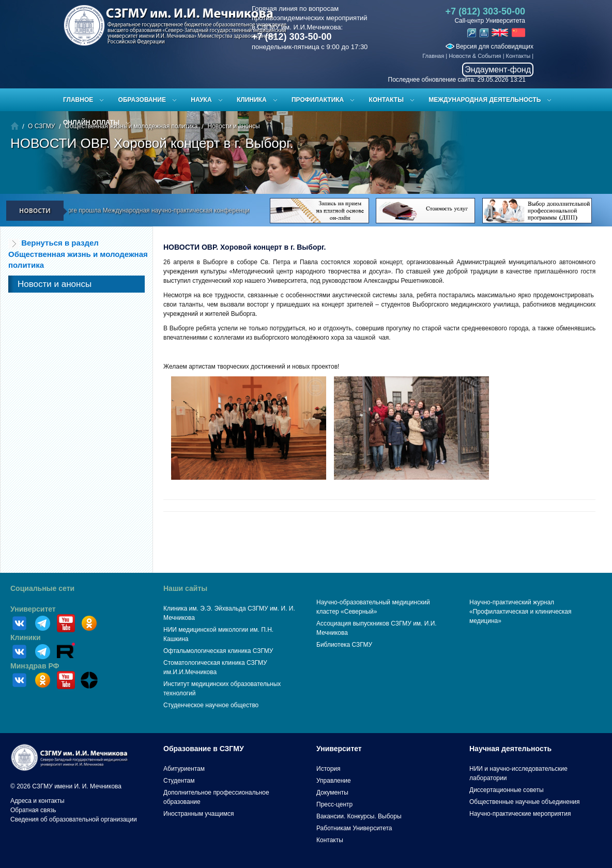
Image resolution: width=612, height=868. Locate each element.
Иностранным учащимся (198, 814)
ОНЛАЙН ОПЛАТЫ (91, 123)
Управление (334, 781)
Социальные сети (42, 588)
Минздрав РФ (35, 666)
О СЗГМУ (41, 126)
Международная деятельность (485, 100)
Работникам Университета (354, 828)
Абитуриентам (184, 769)
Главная (433, 56)
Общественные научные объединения (525, 802)
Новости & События (475, 56)
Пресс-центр (334, 804)
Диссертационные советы (507, 790)
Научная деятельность (510, 749)
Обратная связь (33, 810)
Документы (332, 793)
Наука (201, 100)
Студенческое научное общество (211, 705)
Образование (142, 100)
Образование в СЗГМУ (204, 749)
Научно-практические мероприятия (520, 814)
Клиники (26, 637)
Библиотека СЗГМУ (344, 645)
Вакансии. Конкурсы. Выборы (359, 816)
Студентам (179, 781)
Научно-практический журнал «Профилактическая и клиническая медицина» (521, 612)
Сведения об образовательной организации (74, 819)
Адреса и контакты (37, 801)
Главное (78, 100)
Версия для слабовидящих (489, 47)
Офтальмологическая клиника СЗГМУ (218, 651)
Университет (33, 609)
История (328, 769)
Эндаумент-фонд (498, 70)
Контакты (518, 56)
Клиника (252, 100)
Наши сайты (185, 588)
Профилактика (318, 100)
